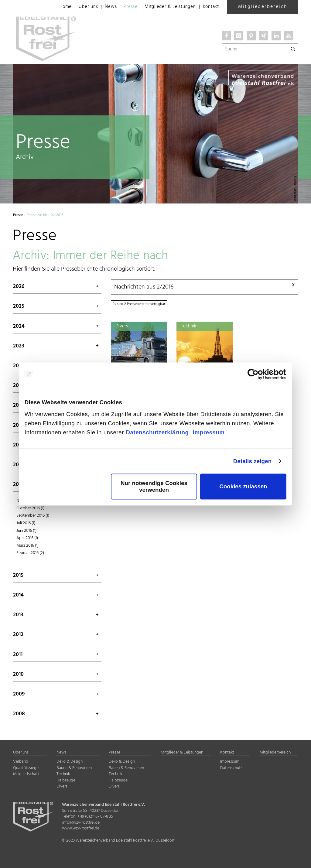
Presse (124, 7)
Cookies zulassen (243, 486)
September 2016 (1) (33, 516)
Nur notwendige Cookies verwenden (154, 486)
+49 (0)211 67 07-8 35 (95, 817)
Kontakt (210, 7)
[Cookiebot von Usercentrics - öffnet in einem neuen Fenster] (260, 374)
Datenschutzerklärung (157, 432)
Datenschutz (231, 768)
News (104, 7)
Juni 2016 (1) (26, 531)
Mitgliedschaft (26, 774)
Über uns (80, 7)
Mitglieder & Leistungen (166, 7)
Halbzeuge (66, 780)
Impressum (209, 432)
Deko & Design (70, 762)
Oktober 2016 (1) (30, 508)
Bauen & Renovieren (74, 768)
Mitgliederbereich (263, 7)
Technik (63, 774)
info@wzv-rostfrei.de (81, 823)
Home (57, 7)
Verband (21, 762)
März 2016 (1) (27, 546)
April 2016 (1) (27, 538)
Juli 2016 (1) (26, 523)
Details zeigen (252, 461)
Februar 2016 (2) (30, 553)
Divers (62, 786)
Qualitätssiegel (26, 768)
